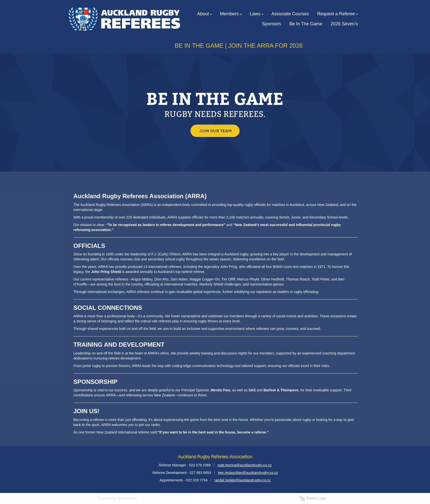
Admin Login (313, 498)
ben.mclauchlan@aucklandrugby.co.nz (248, 473)
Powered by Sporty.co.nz (117, 498)
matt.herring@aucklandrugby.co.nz (245, 465)
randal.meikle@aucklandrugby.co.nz (242, 480)
